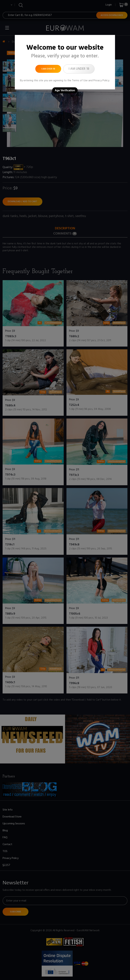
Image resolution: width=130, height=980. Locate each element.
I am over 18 (48, 69)
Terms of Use (80, 81)
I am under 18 (79, 69)
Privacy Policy (101, 81)
